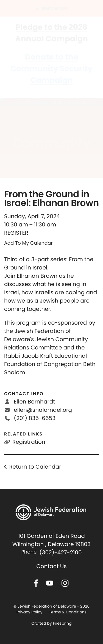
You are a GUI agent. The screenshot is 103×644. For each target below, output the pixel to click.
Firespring (62, 623)
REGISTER (16, 233)
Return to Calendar (35, 467)
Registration (29, 442)
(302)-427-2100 (61, 552)
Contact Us (51, 566)
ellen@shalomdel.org (43, 410)
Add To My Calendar (28, 243)
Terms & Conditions (68, 612)
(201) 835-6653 (35, 418)
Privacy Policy (30, 612)
